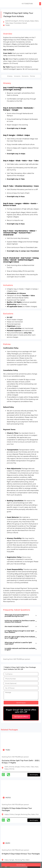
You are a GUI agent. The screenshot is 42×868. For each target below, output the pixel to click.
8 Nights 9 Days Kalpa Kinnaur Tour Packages (21, 854)
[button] (40, 4)
